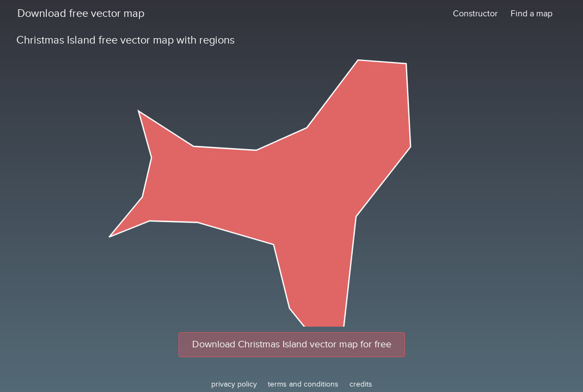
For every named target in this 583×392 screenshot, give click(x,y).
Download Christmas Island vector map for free (292, 344)
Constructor (475, 14)
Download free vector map (81, 14)
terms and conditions (303, 384)
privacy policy (234, 384)
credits (361, 384)
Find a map (532, 14)
